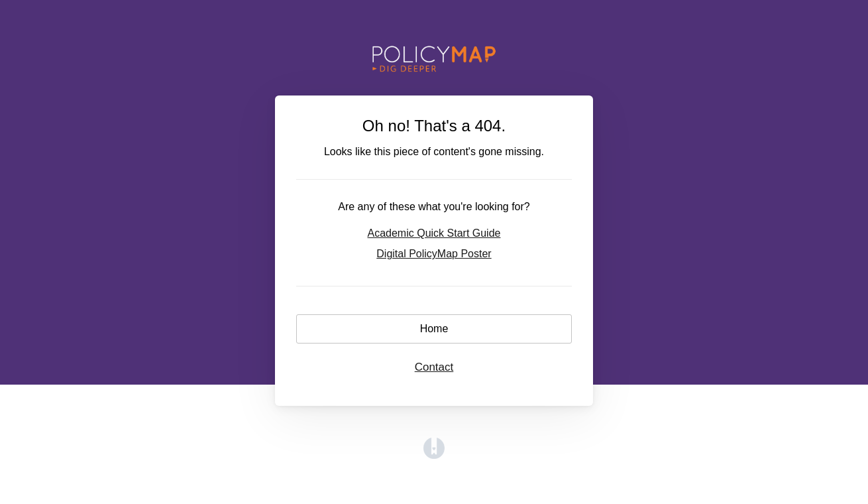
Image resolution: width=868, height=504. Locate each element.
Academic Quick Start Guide (434, 233)
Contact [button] (434, 367)
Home (434, 329)
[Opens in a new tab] (434, 455)
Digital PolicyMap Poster (434, 254)
